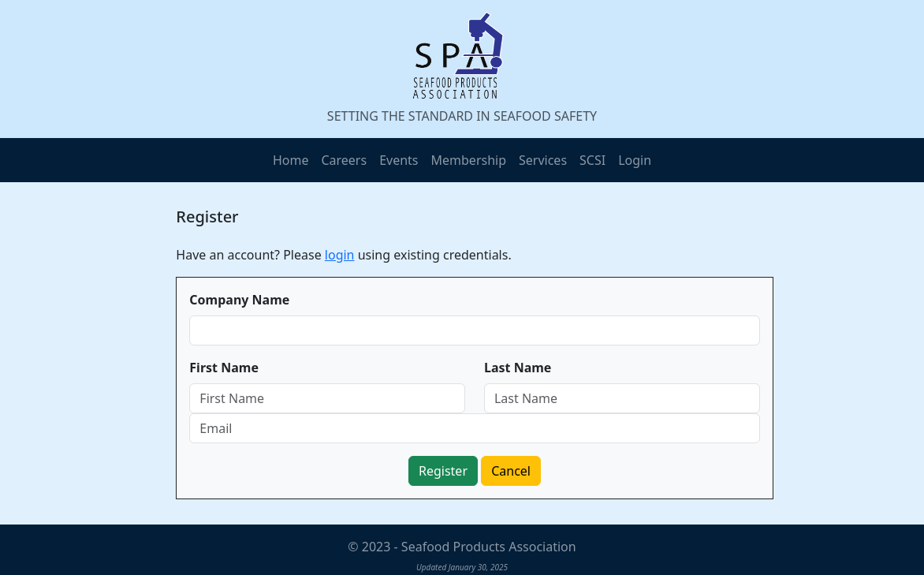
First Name (224, 368)
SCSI (592, 160)
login (340, 255)
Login (635, 160)
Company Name (239, 300)
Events (399, 160)
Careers (344, 160)
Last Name (518, 368)
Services (543, 160)
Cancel (511, 471)
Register (443, 471)
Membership (469, 160)
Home (291, 160)
